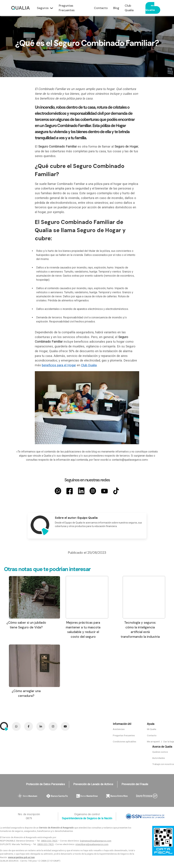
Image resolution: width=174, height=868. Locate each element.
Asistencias (119, 729)
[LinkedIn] (81, 491)
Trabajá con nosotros (163, 764)
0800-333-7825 (49, 841)
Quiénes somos (160, 752)
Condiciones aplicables (124, 742)
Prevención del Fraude (135, 784)
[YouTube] (104, 491)
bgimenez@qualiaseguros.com (96, 841)
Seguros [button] (43, 8)
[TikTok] (116, 491)
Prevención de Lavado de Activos (93, 784)
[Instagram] (93, 491)
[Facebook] (69, 491)
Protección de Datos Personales (45, 784)
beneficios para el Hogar (59, 365)
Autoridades (159, 758)
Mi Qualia (150, 8)
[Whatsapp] (58, 491)
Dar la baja (169, 742)
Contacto (152, 735)
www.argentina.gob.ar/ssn (21, 857)
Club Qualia (89, 365)
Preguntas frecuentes (124, 735)
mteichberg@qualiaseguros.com (92, 844)
